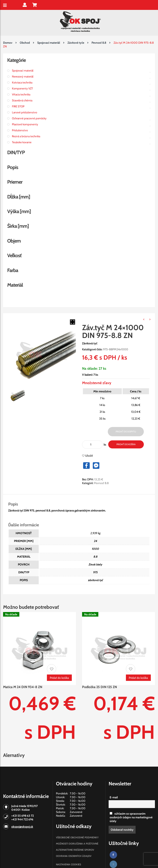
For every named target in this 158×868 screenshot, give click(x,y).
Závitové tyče (76, 43)
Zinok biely (95, 564)
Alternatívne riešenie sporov (75, 850)
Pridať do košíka (126, 444)
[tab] (17, 504)
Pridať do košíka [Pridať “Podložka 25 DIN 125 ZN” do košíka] (138, 678)
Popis (13, 504)
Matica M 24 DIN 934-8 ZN (23, 687)
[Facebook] (113, 855)
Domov (8, 43)
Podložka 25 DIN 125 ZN (99, 687)
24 (96, 541)
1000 (96, 549)
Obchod (25, 43)
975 (95, 572)
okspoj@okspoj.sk (22, 827)
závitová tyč (96, 580)
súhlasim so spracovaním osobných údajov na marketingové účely (131, 817)
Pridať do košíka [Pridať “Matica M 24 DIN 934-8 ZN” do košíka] (59, 678)
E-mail (114, 797)
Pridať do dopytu (126, 432)
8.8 (96, 557)
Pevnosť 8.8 (99, 43)
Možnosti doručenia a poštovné (77, 844)
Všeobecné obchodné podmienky (77, 837)
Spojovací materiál (49, 43)
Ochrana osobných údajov (74, 856)
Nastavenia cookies (69, 864)
